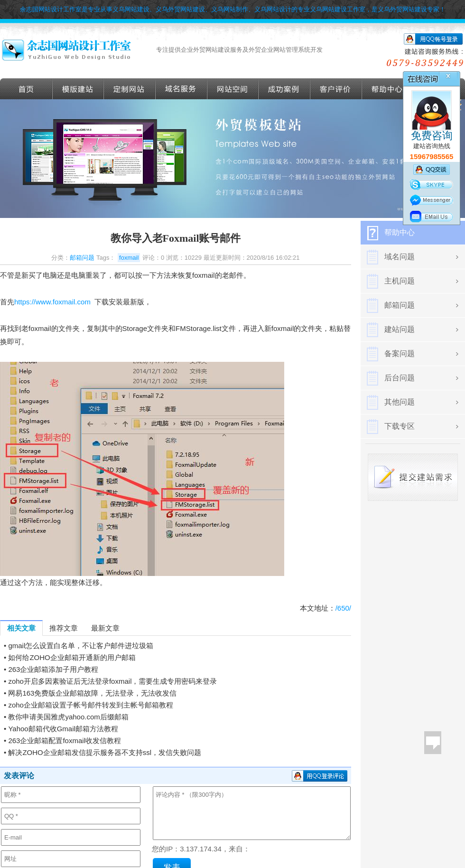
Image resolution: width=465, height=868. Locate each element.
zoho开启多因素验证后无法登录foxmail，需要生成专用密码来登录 (112, 681)
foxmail (129, 258)
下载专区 (400, 426)
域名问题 (400, 257)
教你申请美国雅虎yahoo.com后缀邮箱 (68, 717)
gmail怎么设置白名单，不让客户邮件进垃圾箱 (81, 646)
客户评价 (336, 89)
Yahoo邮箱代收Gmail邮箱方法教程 (63, 729)
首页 (26, 89)
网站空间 (233, 89)
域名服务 (181, 89)
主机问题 (400, 281)
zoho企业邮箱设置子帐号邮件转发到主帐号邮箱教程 (91, 705)
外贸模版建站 (78, 89)
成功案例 (284, 89)
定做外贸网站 (130, 89)
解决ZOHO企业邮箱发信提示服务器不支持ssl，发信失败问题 (105, 752)
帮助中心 (400, 232)
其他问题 (400, 402)
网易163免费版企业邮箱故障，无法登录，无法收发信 (92, 693)
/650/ (343, 608)
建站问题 (400, 329)
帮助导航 (388, 89)
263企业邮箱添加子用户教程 (53, 669)
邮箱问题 (82, 258)
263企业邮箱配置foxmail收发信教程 (65, 741)
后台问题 (400, 378)
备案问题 (400, 354)
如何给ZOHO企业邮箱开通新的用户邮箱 (72, 657)
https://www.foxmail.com (52, 302)
